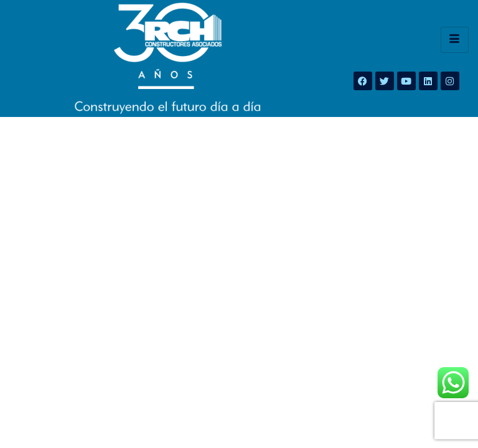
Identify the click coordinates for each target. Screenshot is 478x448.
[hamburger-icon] (455, 40)
